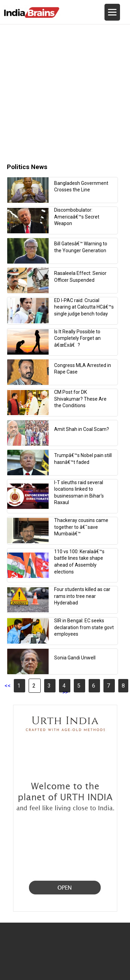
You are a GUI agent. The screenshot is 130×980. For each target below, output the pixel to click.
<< (8, 686)
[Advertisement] (65, 89)
